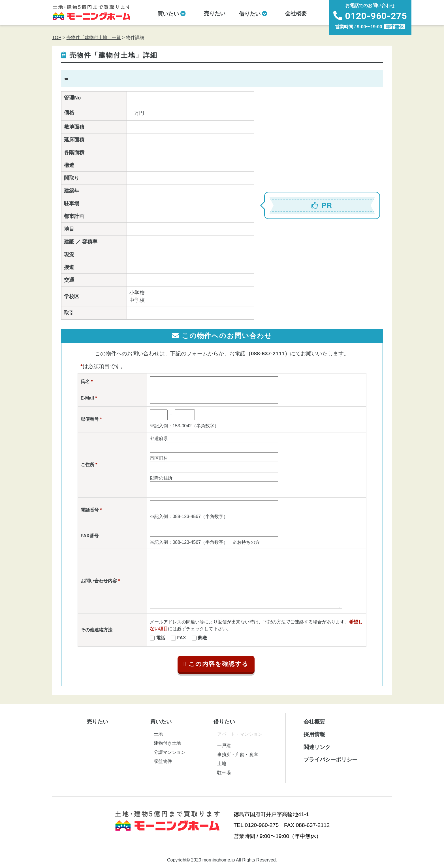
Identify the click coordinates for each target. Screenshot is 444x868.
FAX (181, 638)
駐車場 (224, 773)
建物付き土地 (167, 743)
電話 (161, 638)
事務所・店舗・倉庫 (238, 755)
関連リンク (317, 747)
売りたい (215, 13)
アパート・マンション (240, 734)
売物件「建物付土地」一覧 (94, 38)
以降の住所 (161, 478)
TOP (57, 38)
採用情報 (314, 734)
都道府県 (159, 439)
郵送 (202, 638)
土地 (158, 734)
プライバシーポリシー (330, 760)
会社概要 (296, 13)
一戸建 (224, 745)
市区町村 (159, 458)
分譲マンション (170, 752)
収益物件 (163, 761)
